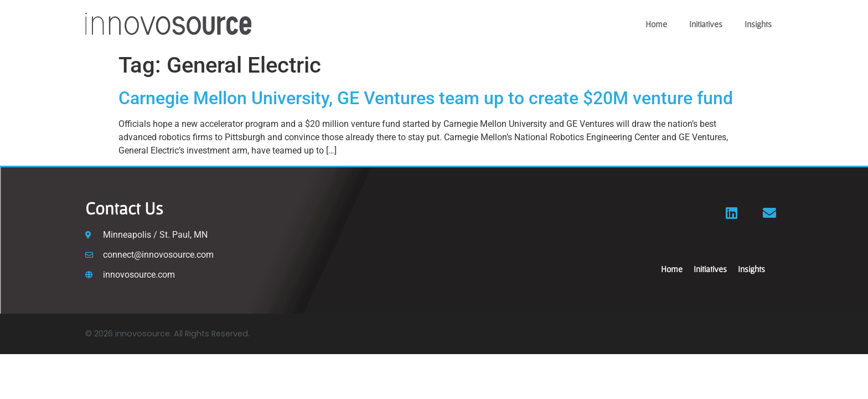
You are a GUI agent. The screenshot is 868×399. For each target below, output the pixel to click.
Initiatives (706, 24)
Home (656, 24)
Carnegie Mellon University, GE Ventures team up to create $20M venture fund (426, 98)
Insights (758, 24)
